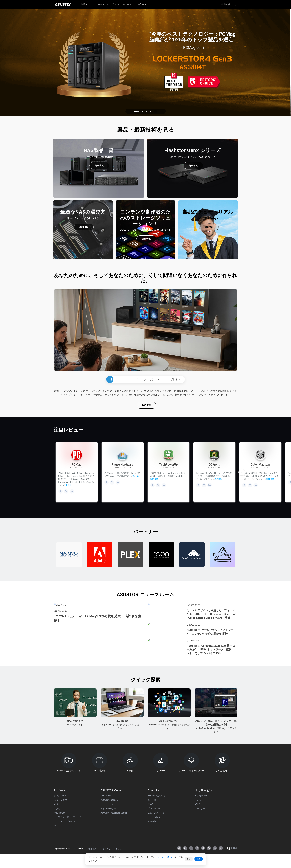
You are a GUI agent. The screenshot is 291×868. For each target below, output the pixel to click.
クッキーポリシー (166, 857)
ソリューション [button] (100, 4)
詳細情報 (99, 166)
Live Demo (106, 839)
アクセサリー (201, 839)
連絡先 (151, 847)
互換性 (57, 852)
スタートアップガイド (64, 864)
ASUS (197, 847)
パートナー (200, 852)
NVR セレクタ (60, 847)
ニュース (152, 843)
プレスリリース (155, 852)
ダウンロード (60, 839)
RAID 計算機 (60, 856)
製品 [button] (84, 4)
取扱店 (198, 843)
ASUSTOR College (109, 843)
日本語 (226, 4)
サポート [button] (129, 4)
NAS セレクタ (60, 843)
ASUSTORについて (157, 839)
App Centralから (108, 852)
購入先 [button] (142, 4)
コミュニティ (107, 847)
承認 (199, 859)
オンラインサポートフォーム (68, 860)
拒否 (189, 859)
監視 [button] (116, 4)
